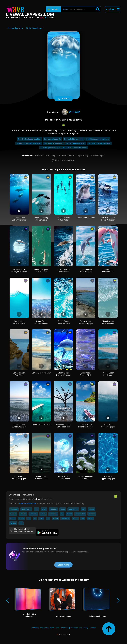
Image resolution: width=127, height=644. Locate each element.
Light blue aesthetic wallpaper (99, 143)
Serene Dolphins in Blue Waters (63, 219)
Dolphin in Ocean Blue (86, 218)
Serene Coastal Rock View (19, 374)
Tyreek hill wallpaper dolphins (29, 139)
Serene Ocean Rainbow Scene (41, 477)
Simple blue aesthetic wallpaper (29, 143)
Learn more (63, 565)
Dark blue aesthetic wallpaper (98, 139)
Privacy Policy (76, 628)
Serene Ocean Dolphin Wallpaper (19, 219)
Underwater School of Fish (86, 374)
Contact (34, 628)
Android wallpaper (28, 503)
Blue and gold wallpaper (53, 143)
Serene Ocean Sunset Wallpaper (19, 426)
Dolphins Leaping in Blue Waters (41, 219)
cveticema (70, 112)
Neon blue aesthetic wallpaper (75, 148)
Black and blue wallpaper (75, 143)
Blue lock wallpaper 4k (52, 139)
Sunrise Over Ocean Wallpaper (19, 477)
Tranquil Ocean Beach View (108, 374)
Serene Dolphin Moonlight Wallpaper (19, 270)
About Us (44, 628)
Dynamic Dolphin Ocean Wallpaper (108, 219)
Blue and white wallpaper (74, 139)
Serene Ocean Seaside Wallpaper (86, 322)
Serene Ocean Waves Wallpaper (64, 322)
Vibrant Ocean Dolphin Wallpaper (63, 374)
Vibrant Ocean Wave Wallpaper (108, 322)
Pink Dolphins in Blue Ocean (108, 270)
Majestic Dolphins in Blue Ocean (41, 270)
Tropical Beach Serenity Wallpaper (86, 426)
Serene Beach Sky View (41, 373)
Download (63, 99)
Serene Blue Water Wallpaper (19, 322)
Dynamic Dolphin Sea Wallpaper (64, 270)
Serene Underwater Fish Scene (86, 477)
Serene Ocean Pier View (41, 425)
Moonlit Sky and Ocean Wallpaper (63, 477)
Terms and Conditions (59, 628)
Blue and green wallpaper (50, 148)
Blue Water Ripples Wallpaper (108, 477)
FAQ (86, 628)
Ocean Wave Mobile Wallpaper (108, 426)
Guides (93, 628)
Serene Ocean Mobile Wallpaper (41, 322)
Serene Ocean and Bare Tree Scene (64, 426)
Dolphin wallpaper (35, 28)
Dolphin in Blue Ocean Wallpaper (86, 270)
